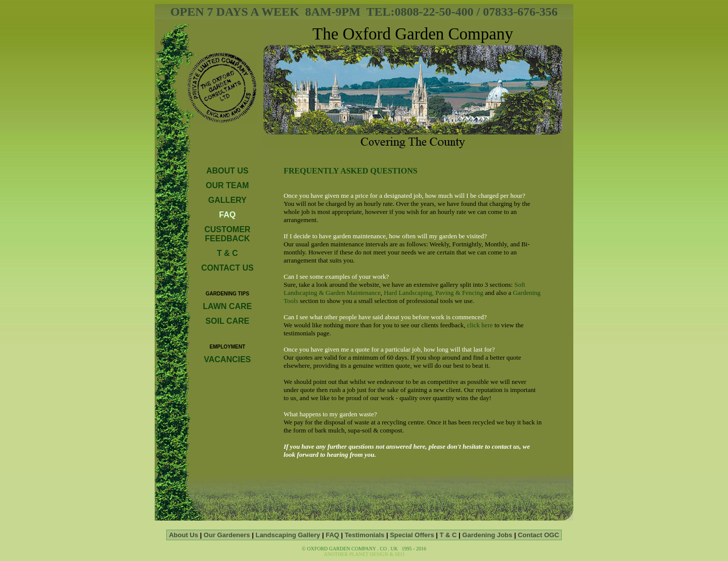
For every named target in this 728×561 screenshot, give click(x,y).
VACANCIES (227, 359)
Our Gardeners (228, 535)
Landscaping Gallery (289, 535)
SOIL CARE (227, 321)
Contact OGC (538, 535)
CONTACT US (227, 268)
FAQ (333, 535)
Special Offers (412, 535)
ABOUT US (227, 171)
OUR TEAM (227, 185)
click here (480, 325)
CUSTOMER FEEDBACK (227, 234)
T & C (227, 253)
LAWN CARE (227, 306)
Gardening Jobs (487, 535)
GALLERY (227, 200)
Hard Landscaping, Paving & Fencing (434, 293)
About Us (184, 535)
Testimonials (365, 535)
